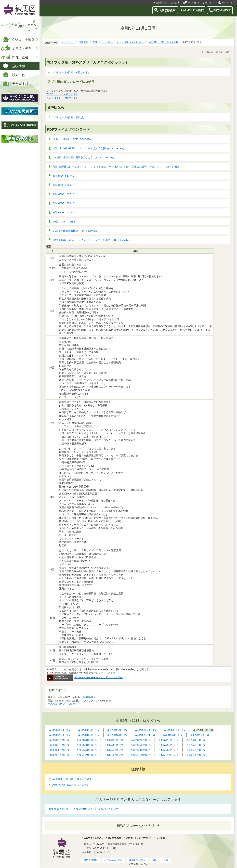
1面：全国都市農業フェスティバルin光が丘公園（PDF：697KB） (89, 148)
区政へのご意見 (160, 860)
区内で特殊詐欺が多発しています (70, 785)
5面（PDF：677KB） (65, 176)
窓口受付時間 (91, 860)
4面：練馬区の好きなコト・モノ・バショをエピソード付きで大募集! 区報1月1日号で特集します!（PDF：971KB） (118, 167)
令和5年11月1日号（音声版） (69, 117)
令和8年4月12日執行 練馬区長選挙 (72, 779)
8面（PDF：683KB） (65, 203)
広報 (95, 42)
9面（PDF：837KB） (65, 212)
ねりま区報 (107, 42)
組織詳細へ (89, 697)
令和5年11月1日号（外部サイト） (72, 72)
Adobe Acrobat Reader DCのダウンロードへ (85, 677)
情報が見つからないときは (136, 825)
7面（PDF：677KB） (65, 194)
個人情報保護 (114, 838)
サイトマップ (228, 3)
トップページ (68, 42)
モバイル (210, 3)
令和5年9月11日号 (108, 809)
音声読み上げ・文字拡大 (168, 3)
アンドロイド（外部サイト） (62, 98)
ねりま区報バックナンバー (131, 42)
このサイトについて (93, 838)
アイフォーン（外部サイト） (62, 94)
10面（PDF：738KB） (66, 222)
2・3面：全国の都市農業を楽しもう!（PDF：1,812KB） (84, 157)
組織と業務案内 (137, 860)
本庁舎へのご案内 (113, 860)
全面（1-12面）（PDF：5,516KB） (73, 139)
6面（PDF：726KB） (65, 185)
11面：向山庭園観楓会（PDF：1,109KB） (76, 231)
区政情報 (83, 42)
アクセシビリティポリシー (139, 838)
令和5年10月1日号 (58, 809)
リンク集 (161, 838)
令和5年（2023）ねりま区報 (164, 42)
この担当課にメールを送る (63, 704)
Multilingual (193, 3)
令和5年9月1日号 (83, 809)
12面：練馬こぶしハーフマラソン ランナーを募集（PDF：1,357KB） (92, 240)
